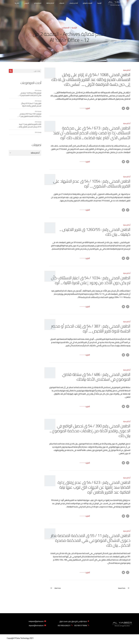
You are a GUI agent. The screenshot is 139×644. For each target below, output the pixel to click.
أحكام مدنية (127, 70)
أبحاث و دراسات (73, 3)
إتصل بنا (17, 3)
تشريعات (62, 3)
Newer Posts (122, 588)
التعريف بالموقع (88, 3)
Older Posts (58, 588)
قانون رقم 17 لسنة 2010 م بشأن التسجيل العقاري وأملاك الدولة (31, 105)
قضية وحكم (38, 3)
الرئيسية (99, 3)
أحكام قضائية (50, 3)
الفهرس (27, 3)
